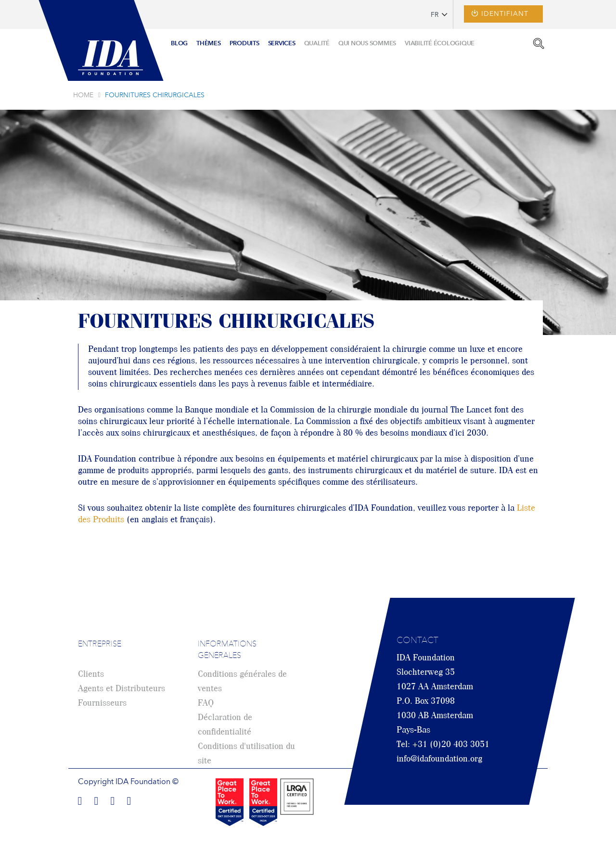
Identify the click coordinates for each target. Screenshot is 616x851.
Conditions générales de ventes (242, 682)
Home (83, 95)
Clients (91, 674)
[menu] (323, 40)
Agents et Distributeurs (122, 689)
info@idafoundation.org (439, 759)
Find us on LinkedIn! (96, 799)
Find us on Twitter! (113, 799)
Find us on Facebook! (80, 799)
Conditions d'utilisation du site (246, 754)
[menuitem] (179, 44)
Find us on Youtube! (129, 799)
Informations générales (227, 650)
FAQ (206, 703)
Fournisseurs (102, 703)
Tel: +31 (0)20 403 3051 (443, 745)
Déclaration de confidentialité (225, 725)
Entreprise (100, 645)
